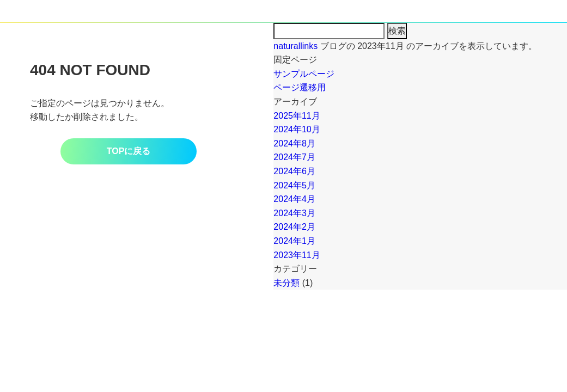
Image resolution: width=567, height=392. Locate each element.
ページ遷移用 (300, 87)
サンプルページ (304, 74)
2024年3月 (294, 213)
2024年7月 (294, 157)
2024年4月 (294, 199)
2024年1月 (294, 241)
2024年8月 (294, 143)
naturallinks (295, 46)
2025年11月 (297, 116)
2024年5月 (294, 185)
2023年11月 (297, 255)
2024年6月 (294, 171)
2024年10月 (297, 129)
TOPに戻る (129, 151)
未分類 (286, 283)
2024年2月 (294, 227)
